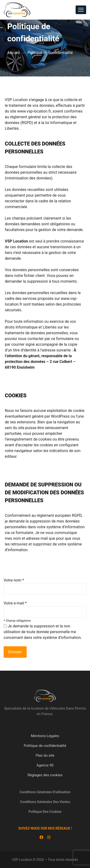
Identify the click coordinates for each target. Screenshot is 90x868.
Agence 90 (45, 765)
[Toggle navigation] (81, 10)
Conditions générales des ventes (45, 802)
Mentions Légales (45, 736)
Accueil (13, 53)
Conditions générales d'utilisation (45, 792)
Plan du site (45, 755)
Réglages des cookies (45, 775)
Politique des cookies (45, 812)
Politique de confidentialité (45, 746)
